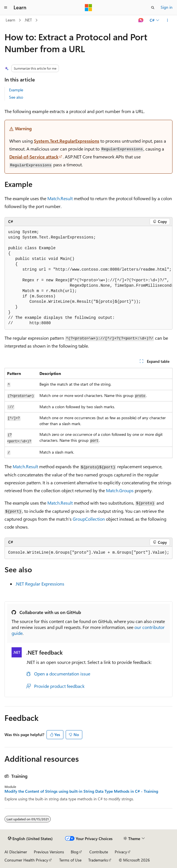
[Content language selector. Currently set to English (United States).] (30, 839)
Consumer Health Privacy (26, 860)
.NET (28, 20)
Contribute (99, 852)
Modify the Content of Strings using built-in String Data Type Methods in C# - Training (81, 791)
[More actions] (168, 20)
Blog (75, 852)
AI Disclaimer (16, 852)
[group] (88, 278)
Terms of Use (70, 860)
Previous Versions (49, 852)
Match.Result (60, 198)
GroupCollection (89, 519)
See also (16, 97)
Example (16, 90)
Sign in (167, 7)
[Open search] (153, 8)
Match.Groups (120, 490)
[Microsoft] (88, 8)
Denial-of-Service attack (34, 157)
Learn (10, 20)
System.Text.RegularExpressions (67, 141)
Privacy (121, 852)
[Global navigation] (6, 8)
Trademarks (98, 860)
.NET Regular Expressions (40, 584)
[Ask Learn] (141, 20)
